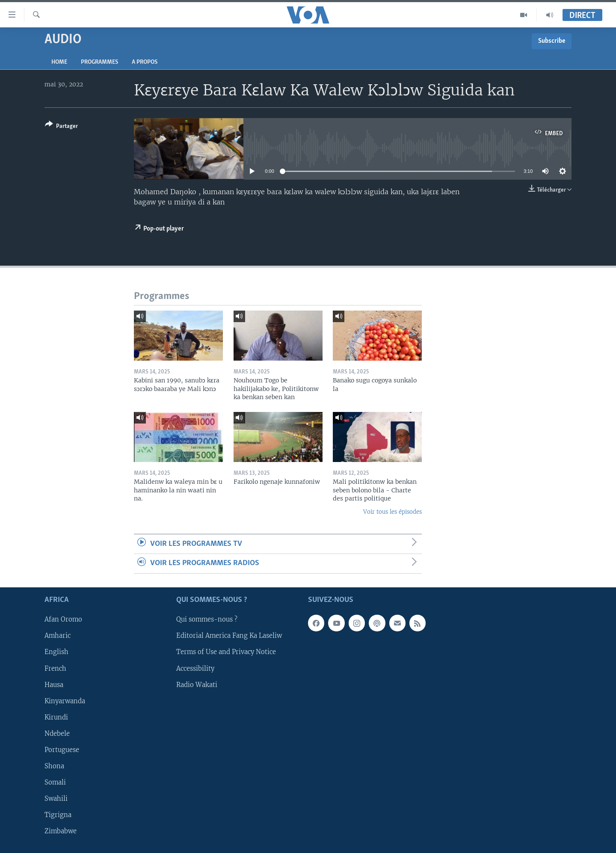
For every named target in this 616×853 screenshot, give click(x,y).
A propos (145, 62)
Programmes (99, 62)
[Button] (61, 127)
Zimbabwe (61, 831)
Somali (55, 782)
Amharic (58, 636)
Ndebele (57, 733)
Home (59, 62)
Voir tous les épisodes (392, 512)
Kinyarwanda (65, 701)
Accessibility (195, 668)
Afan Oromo (63, 619)
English (56, 652)
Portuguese (62, 749)
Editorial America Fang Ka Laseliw (229, 636)
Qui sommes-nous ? (207, 619)
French (55, 668)
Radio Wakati (197, 684)
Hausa (54, 684)
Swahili (56, 798)
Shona (54, 766)
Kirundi (56, 717)
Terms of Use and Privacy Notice (226, 652)
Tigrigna (58, 815)
